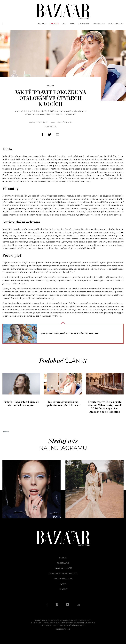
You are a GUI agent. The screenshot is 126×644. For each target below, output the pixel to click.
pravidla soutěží (63, 568)
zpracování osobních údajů (63, 573)
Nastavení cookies (63, 579)
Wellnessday (116, 23)
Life (72, 23)
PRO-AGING (99, 23)
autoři (63, 584)
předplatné (63, 563)
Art (64, 23)
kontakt (63, 589)
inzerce (63, 558)
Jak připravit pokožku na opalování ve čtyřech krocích (63, 402)
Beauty (55, 23)
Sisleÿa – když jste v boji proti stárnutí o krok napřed (21, 402)
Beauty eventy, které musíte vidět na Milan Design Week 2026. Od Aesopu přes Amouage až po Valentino (105, 405)
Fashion (42, 23)
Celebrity (84, 23)
